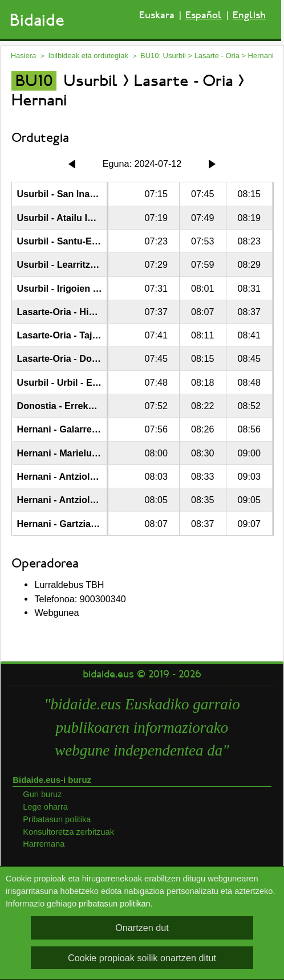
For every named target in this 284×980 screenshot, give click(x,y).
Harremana (44, 844)
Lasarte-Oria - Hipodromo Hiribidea (94, 312)
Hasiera (24, 56)
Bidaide (37, 20)
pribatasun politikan (115, 904)
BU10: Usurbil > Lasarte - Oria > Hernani (207, 56)
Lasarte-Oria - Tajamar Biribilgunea (93, 335)
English (249, 15)
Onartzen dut (142, 928)
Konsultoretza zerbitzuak (68, 832)
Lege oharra (45, 807)
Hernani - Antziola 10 (62, 500)
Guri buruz (42, 794)
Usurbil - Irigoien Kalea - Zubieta (87, 288)
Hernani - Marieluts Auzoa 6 (77, 453)
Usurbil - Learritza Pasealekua (82, 264)
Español (204, 15)
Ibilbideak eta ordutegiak (88, 56)
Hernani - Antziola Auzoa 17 (77, 476)
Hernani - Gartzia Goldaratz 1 (80, 524)
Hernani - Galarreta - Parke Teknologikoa (106, 429)
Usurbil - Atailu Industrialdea (79, 218)
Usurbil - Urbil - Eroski (65, 382)
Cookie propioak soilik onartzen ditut (142, 958)
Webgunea (56, 612)
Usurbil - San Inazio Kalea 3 (77, 194)
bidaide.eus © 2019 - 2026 (142, 674)
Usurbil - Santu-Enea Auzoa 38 (83, 241)
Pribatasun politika (57, 819)
